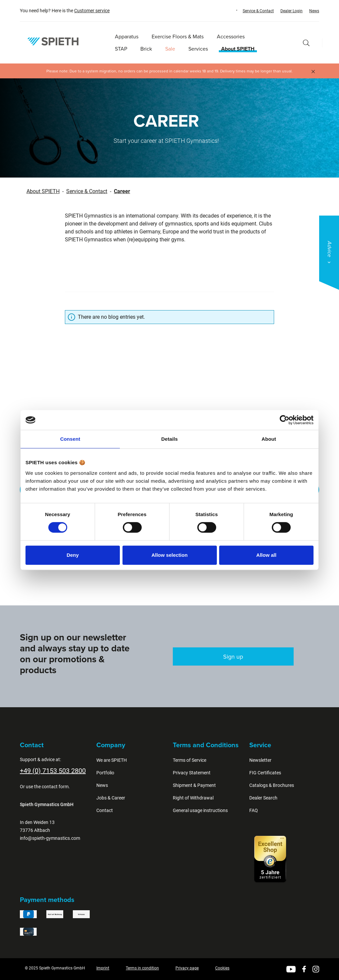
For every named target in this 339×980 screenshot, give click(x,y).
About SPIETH (43, 191)
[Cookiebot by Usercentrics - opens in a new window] (285, 420)
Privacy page (187, 968)
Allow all (266, 555)
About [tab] (269, 439)
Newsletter (260, 760)
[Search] (306, 43)
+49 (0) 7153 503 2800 (53, 771)
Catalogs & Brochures (272, 785)
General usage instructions (200, 810)
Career (122, 191)
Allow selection (169, 555)
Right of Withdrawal (193, 798)
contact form (55, 787)
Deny (73, 555)
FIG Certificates (265, 773)
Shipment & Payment (194, 785)
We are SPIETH (112, 760)
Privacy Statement (192, 773)
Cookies (222, 968)
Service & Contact (258, 11)
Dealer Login (291, 11)
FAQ (254, 810)
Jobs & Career (111, 798)
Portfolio (105, 773)
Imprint (103, 968)
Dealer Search (263, 798)
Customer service (92, 11)
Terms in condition (142, 968)
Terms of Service (190, 760)
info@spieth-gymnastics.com (50, 838)
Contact (105, 810)
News (314, 11)
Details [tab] (169, 439)
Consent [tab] (70, 439)
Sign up (233, 656)
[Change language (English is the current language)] (230, 10)
